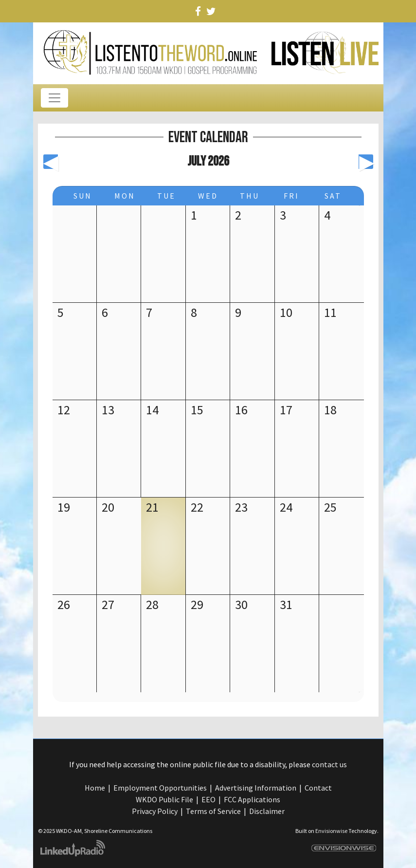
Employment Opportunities (160, 788)
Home (95, 788)
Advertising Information (256, 788)
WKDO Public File (164, 799)
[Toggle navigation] (54, 98)
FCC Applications (252, 799)
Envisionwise (331, 831)
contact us (329, 764)
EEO (208, 799)
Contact (318, 788)
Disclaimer (267, 811)
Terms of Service (213, 811)
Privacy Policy (155, 811)
